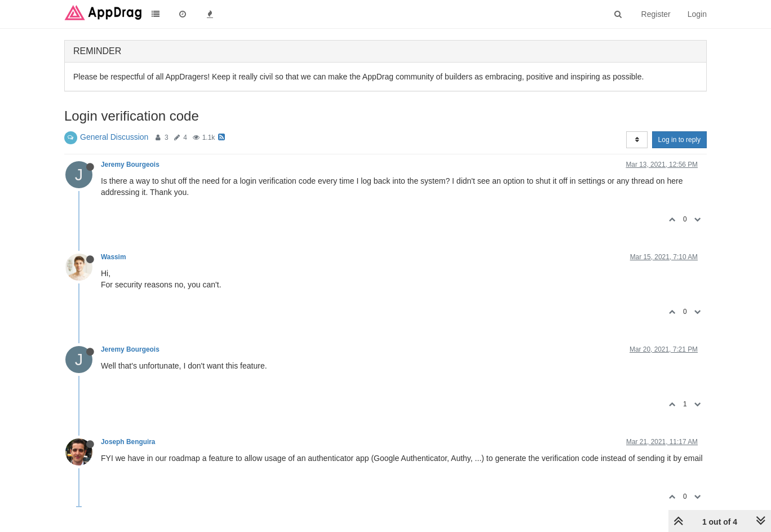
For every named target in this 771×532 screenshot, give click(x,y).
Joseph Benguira (128, 442)
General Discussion (114, 137)
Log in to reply (679, 140)
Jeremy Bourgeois (130, 165)
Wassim (114, 257)
